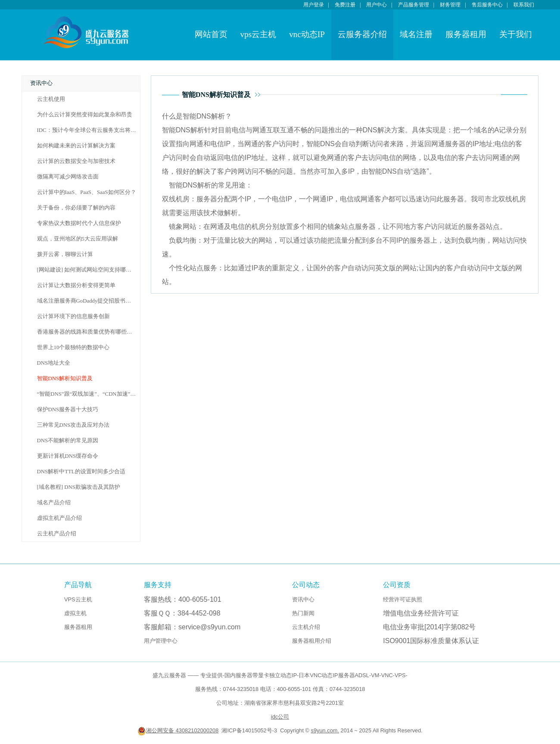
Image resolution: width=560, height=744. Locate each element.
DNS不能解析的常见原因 (68, 441)
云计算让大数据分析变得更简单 (76, 285)
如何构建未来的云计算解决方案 (76, 146)
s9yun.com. (325, 730)
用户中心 (376, 5)
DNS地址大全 (54, 363)
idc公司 (280, 717)
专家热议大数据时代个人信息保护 (79, 223)
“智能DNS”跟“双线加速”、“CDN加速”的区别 (92, 394)
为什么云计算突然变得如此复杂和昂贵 (85, 115)
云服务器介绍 (362, 34)
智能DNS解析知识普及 (65, 378)
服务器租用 (466, 34)
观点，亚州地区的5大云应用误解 (78, 239)
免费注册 (345, 5)
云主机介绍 (306, 627)
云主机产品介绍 (57, 534)
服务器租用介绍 (312, 641)
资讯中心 (303, 599)
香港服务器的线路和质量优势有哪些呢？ (87, 332)
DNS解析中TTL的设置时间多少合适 (81, 472)
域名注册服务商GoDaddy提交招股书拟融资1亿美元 (100, 301)
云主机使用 (51, 99)
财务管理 (450, 5)
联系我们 (524, 5)
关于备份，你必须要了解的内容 (76, 208)
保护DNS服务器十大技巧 (68, 410)
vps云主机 (258, 34)
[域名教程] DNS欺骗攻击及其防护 (79, 487)
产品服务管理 (414, 5)
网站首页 (211, 34)
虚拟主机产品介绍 (59, 518)
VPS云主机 (78, 599)
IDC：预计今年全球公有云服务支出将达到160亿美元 (102, 130)
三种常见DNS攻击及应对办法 (73, 425)
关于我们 (516, 34)
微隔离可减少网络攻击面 (68, 177)
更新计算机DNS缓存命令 (68, 456)
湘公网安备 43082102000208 (178, 730)
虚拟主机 (75, 613)
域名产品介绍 (54, 503)
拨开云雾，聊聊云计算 (65, 254)
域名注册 (416, 34)
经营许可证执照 (403, 599)
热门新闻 (303, 613)
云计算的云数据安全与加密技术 (76, 161)
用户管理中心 (161, 641)
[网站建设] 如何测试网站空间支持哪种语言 (90, 270)
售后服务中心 (487, 5)
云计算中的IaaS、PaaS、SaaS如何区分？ (87, 192)
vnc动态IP (307, 34)
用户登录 (314, 5)
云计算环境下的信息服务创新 (73, 316)
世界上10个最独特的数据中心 (73, 347)
